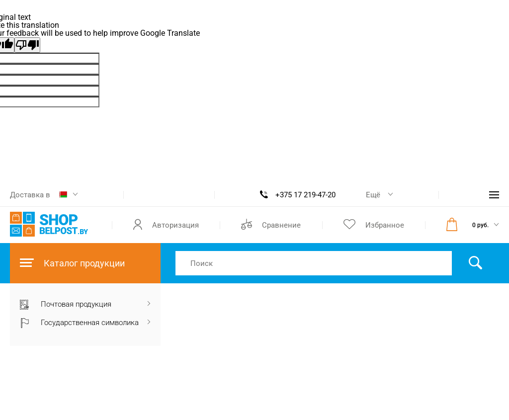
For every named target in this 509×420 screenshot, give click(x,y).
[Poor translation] (27, 45)
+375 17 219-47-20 (305, 195)
